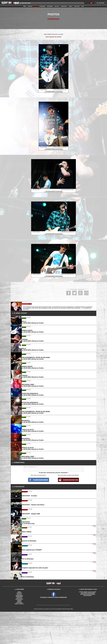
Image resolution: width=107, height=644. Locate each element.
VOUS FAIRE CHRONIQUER (88, 629)
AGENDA (19, 637)
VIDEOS (19, 638)
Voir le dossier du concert (54, 37)
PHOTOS (19, 631)
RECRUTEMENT (88, 632)
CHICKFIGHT (54, 19)
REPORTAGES (19, 635)
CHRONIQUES (19, 632)
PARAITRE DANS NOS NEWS (88, 631)
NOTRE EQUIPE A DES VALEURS (88, 628)
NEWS (19, 628)
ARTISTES (19, 629)
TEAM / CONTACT (19, 640)
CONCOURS (19, 639)
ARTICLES (19, 634)
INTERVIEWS (19, 633)
